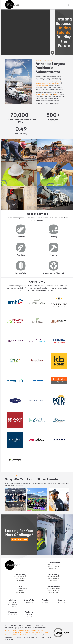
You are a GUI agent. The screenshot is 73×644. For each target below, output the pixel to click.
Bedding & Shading (41, 94)
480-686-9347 (54, 569)
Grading (57, 84)
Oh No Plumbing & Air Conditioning (28, 633)
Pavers (56, 94)
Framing (44, 84)
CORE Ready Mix (33, 630)
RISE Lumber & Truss (21, 635)
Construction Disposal (42, 86)
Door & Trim (50, 84)
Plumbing (38, 84)
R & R (49, 94)
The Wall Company (19, 630)
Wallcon (8, 630)
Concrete (59, 82)
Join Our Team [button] (19, 540)
